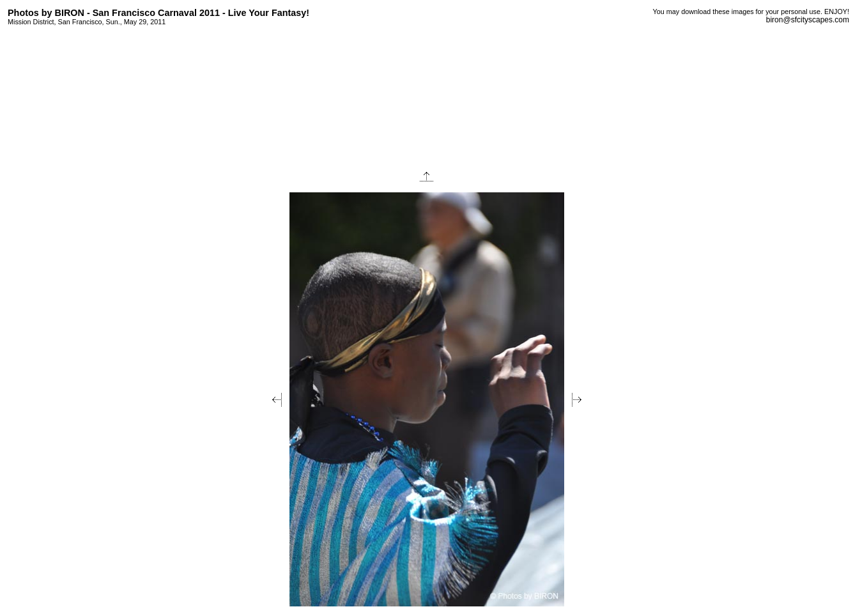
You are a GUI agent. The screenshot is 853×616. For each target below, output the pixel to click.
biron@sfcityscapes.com (808, 20)
